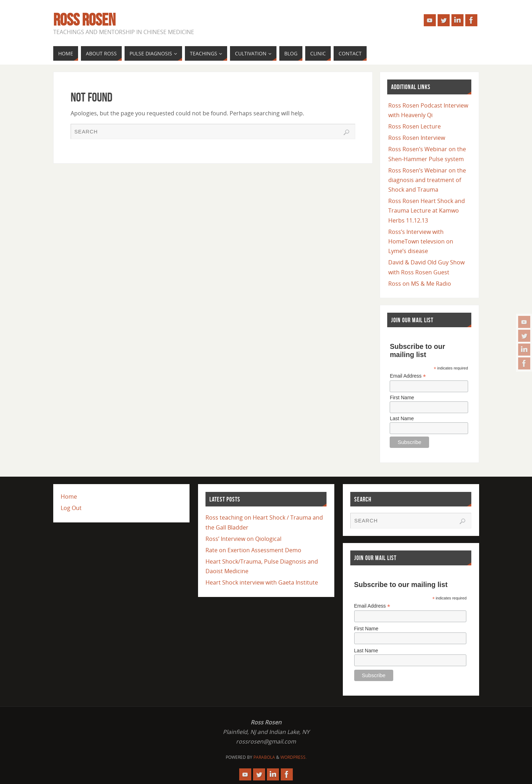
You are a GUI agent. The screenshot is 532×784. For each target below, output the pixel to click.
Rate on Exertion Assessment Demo (253, 550)
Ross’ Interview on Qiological (243, 539)
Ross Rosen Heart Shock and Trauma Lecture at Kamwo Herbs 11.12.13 (427, 210)
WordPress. (294, 757)
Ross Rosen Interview (417, 138)
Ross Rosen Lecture (415, 126)
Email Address (408, 376)
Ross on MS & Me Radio (420, 284)
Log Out (71, 508)
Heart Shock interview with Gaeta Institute (262, 582)
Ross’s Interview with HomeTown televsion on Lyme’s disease (421, 241)
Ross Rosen (84, 20)
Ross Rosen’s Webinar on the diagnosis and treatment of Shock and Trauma (427, 180)
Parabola (264, 757)
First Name (402, 398)
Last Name (402, 418)
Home (69, 497)
